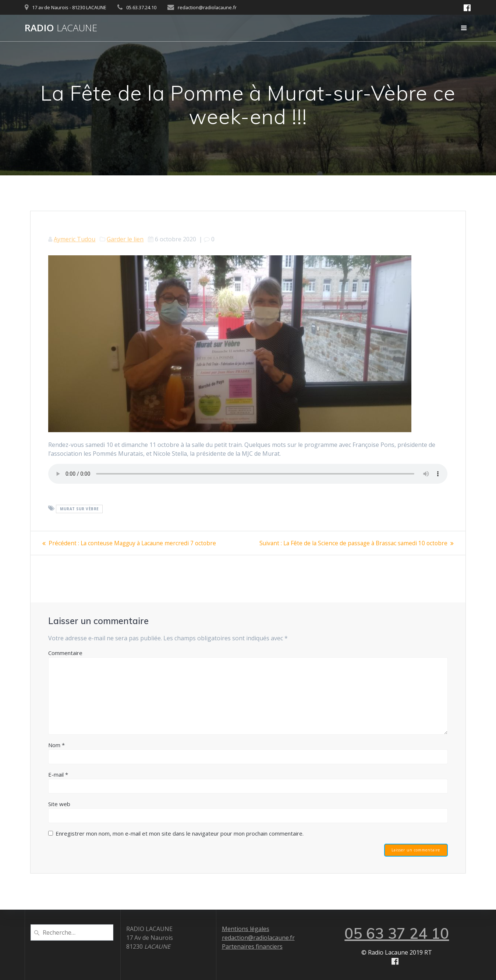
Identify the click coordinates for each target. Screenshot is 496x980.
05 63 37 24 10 (397, 933)
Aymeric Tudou (75, 239)
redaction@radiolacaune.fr (258, 938)
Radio (61, 28)
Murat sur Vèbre (79, 509)
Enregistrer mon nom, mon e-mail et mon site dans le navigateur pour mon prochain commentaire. (180, 833)
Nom (56, 745)
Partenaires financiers (252, 946)
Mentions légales (246, 929)
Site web (59, 804)
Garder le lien (125, 239)
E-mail (58, 774)
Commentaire (65, 653)
